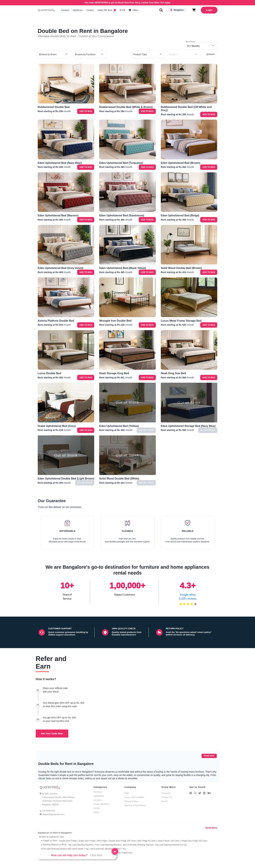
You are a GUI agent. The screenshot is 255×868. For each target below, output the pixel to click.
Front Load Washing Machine (108, 845)
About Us (166, 793)
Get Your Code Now (52, 734)
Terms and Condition (134, 797)
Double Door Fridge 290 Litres (123, 841)
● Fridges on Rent (50, 841)
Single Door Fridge (87, 841)
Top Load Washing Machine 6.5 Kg (171, 845)
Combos (90, 10)
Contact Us (167, 797)
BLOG (164, 801)
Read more (209, 756)
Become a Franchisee (135, 805)
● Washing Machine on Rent (54, 845)
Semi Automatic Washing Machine (139, 845)
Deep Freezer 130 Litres (169, 841)
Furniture (65, 10)
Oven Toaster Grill (124, 853)
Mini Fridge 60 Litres (147, 841)
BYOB (122, 10)
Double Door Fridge (68, 841)
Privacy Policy (131, 801)
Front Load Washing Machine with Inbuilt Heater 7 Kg (65, 849)
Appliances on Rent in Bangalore (55, 833)
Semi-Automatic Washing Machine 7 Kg (108, 849)
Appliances (78, 10)
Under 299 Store (107, 10)
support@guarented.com (53, 814)
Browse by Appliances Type (52, 837)
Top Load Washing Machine (81, 845)
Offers (133, 10)
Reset (210, 54)
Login (209, 10)
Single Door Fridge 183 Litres (194, 841)
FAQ (127, 793)
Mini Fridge (103, 841)
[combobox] (201, 46)
